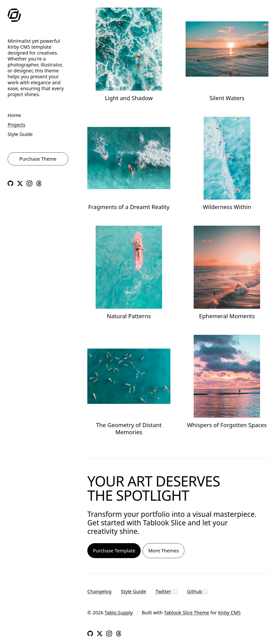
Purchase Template (114, 551)
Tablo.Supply (119, 613)
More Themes (164, 551)
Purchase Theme (38, 159)
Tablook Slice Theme (187, 613)
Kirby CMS (229, 613)
